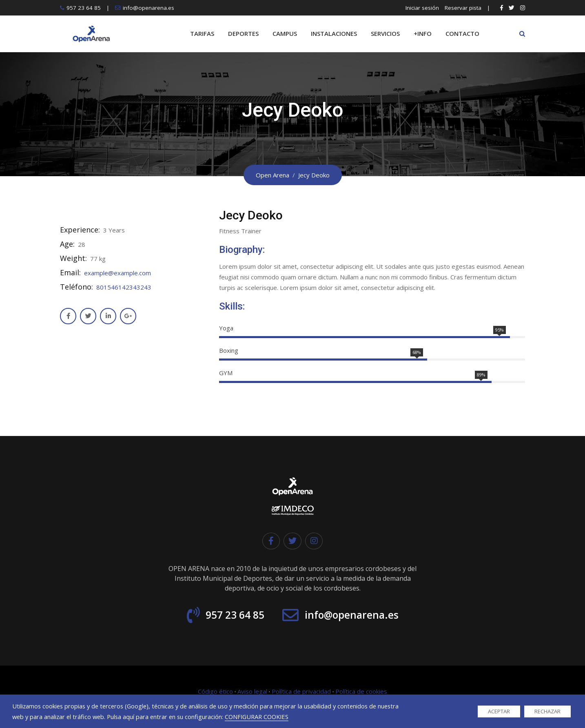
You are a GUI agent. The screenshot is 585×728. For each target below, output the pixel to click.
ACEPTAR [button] (499, 711)
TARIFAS (202, 33)
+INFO (423, 33)
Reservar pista (463, 8)
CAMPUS (285, 33)
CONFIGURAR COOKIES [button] (257, 717)
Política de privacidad (301, 692)
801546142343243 (124, 287)
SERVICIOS (385, 33)
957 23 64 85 (84, 8)
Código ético (215, 692)
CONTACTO (462, 33)
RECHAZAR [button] (547, 711)
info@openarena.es (148, 8)
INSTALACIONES (334, 33)
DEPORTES (243, 33)
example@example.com (117, 273)
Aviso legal (252, 692)
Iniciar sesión (422, 8)
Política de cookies (361, 692)
